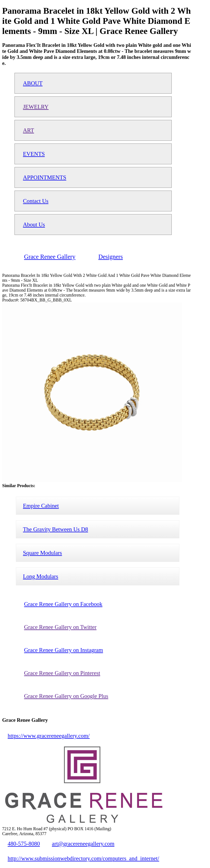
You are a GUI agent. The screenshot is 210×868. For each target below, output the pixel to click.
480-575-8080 (24, 843)
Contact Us (36, 201)
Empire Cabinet (41, 506)
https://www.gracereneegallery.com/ (49, 736)
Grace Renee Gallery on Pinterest (62, 673)
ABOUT (33, 83)
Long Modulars (41, 576)
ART (28, 130)
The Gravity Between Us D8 (56, 529)
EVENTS (34, 154)
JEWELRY (36, 107)
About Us (34, 224)
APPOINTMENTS (45, 177)
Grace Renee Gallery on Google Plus (66, 696)
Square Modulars (43, 553)
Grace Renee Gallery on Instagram (64, 650)
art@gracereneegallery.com (83, 843)
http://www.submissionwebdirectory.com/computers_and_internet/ (83, 858)
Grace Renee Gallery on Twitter (60, 627)
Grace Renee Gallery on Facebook (63, 604)
